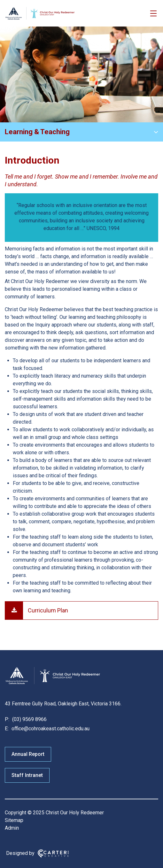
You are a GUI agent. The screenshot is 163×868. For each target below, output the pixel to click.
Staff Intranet (27, 775)
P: (7, 719)
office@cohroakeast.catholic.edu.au (50, 729)
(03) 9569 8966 (29, 719)
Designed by (20, 853)
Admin (12, 828)
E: (7, 729)
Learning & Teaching (37, 132)
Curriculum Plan (48, 610)
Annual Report (28, 754)
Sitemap (14, 820)
